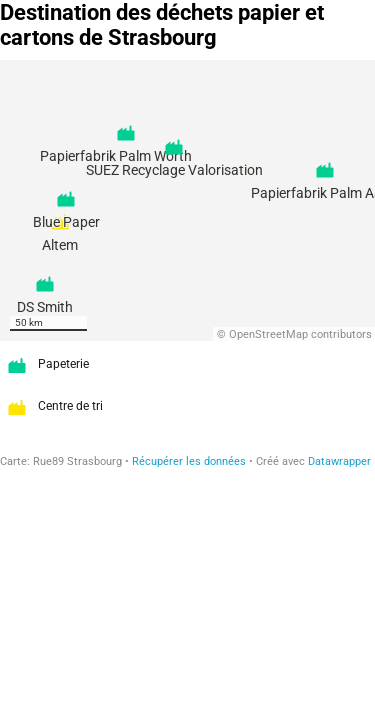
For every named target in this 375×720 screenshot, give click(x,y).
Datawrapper (339, 461)
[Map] (187, 200)
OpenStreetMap (268, 334)
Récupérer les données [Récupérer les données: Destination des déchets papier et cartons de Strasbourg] (189, 461)
